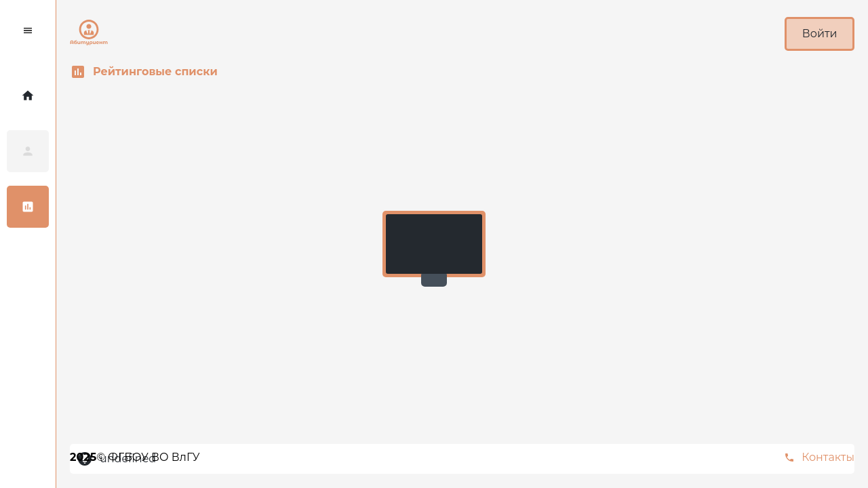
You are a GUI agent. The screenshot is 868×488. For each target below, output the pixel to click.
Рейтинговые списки (144, 72)
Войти (820, 34)
